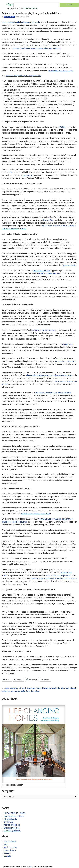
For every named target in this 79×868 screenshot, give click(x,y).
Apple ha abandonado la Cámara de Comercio (21, 22)
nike (62, 688)
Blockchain (8, 822)
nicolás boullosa (10, 847)
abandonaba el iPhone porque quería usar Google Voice (49, 375)
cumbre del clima (42, 688)
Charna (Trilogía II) (12, 828)
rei (9, 691)
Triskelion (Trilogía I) (12, 831)
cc (31, 867)
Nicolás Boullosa (9, 17)
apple (7, 688)
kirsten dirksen (10, 850)
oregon (67, 688)
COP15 (62, 127)
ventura (36, 691)
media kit (8, 856)
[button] (34, 744)
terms (6, 844)
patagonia (73, 688)
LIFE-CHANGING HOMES (15, 813)
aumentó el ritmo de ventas (43, 330)
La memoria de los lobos (14, 816)
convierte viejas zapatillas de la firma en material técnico (54, 578)
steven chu (29, 691)
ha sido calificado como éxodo (60, 70)
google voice (56, 688)
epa (50, 688)
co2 (20, 688)
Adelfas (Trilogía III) (12, 825)
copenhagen (31, 688)
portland (5, 691)
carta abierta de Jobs (42, 271)
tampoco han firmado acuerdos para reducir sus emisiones (37, 48)
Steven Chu (48, 220)
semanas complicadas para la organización (23, 76)
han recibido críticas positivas (58, 575)
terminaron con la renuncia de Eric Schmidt (53, 392)
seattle (23, 691)
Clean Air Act (28, 175)
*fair (10, 5)
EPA (10, 172)
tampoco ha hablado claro (65, 361)
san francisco (15, 691)
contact (7, 853)
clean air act (14, 688)
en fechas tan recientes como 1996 (36, 514)
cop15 (24, 688)
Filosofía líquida (10, 819)
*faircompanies (10, 841)
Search (69, 5)
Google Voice (68, 344)
